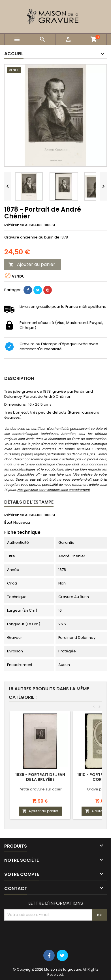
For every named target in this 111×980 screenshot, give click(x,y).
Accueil (14, 54)
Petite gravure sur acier (40, 789)
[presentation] (47, 934)
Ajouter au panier (32, 264)
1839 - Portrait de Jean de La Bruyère (40, 777)
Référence (14, 225)
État (8, 523)
